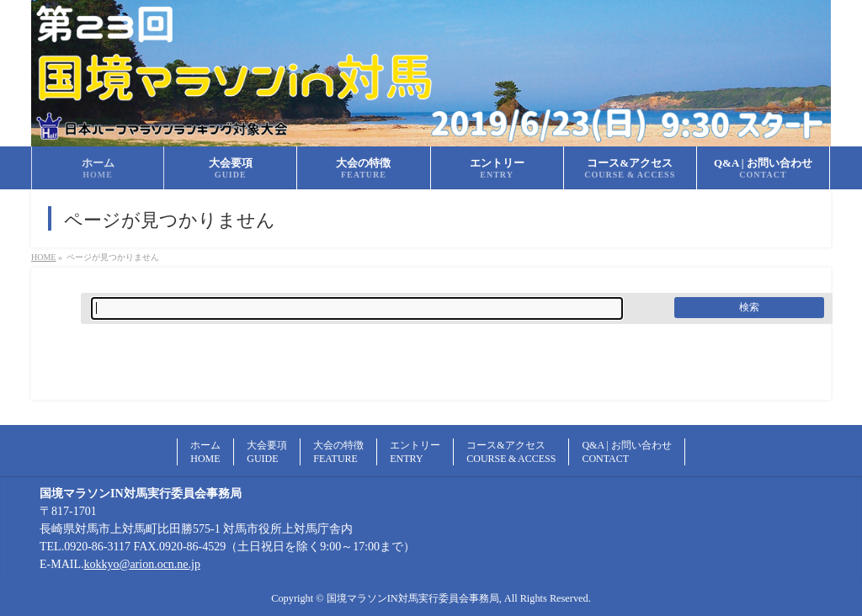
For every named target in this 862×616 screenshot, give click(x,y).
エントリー (415, 452)
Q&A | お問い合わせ (626, 452)
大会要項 (267, 452)
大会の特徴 (338, 452)
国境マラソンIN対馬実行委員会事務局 (413, 598)
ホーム (205, 452)
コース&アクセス (511, 452)
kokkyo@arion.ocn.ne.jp (142, 564)
